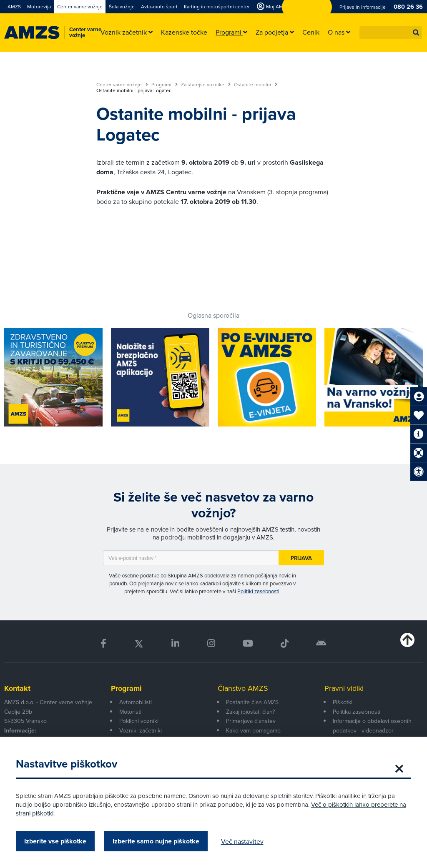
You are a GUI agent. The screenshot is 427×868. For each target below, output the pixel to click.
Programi (165, 85)
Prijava (301, 558)
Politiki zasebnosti (258, 591)
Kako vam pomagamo (253, 730)
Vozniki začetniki (141, 730)
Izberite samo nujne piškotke (157, 841)
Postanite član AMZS (252, 702)
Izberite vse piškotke (56, 841)
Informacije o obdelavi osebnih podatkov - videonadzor (372, 725)
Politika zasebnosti (357, 712)
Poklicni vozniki (139, 721)
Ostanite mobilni (256, 85)
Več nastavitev (243, 841)
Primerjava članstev (251, 721)
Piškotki (343, 702)
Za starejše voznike (206, 85)
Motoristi (130, 712)
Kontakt (17, 688)
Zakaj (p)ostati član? (250, 712)
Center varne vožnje (122, 85)
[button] (416, 33)
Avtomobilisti (136, 702)
